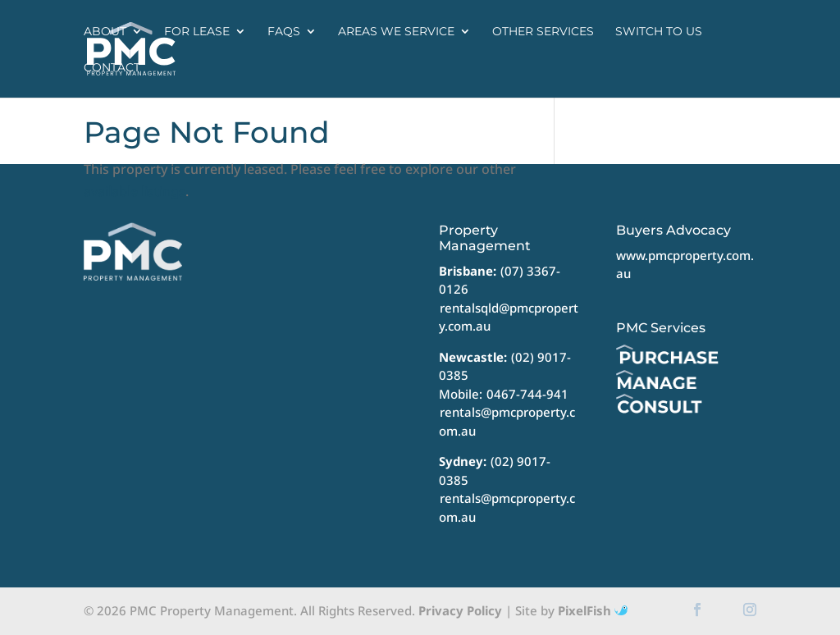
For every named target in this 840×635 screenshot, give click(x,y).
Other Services (543, 31)
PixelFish (593, 610)
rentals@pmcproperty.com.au (507, 421)
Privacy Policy (460, 610)
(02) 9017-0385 (495, 471)
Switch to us (659, 31)
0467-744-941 (527, 394)
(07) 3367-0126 (500, 280)
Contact (112, 67)
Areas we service (396, 31)
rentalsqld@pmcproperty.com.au (509, 317)
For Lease (197, 31)
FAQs (284, 31)
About (105, 31)
